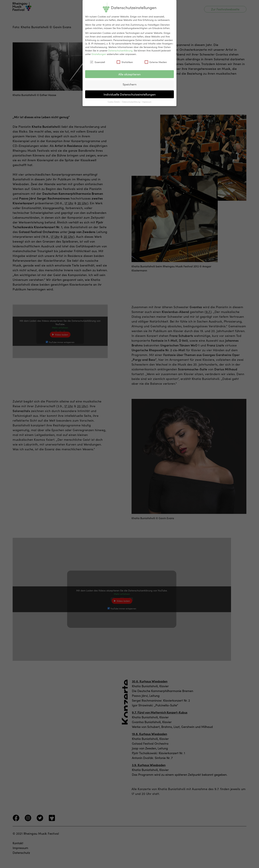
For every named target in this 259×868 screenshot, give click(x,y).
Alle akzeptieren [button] (129, 74)
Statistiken (125, 62)
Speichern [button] (130, 84)
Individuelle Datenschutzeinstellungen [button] (130, 94)
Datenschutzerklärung (120, 50)
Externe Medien (156, 62)
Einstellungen (99, 54)
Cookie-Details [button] (114, 102)
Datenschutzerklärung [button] (131, 102)
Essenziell (97, 62)
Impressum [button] (147, 102)
